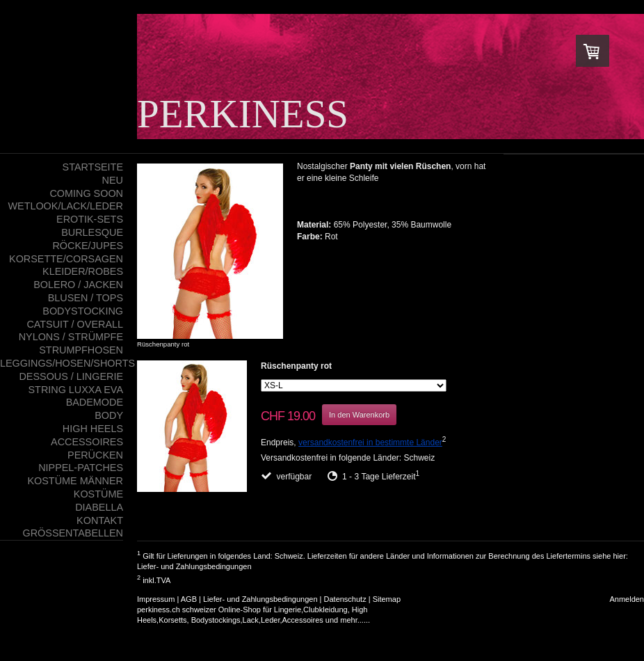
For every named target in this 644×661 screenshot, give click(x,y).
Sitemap (387, 599)
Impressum (156, 599)
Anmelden (627, 599)
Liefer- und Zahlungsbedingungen (194, 566)
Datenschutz (345, 599)
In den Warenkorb (359, 415)
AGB (189, 599)
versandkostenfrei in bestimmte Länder (370, 443)
